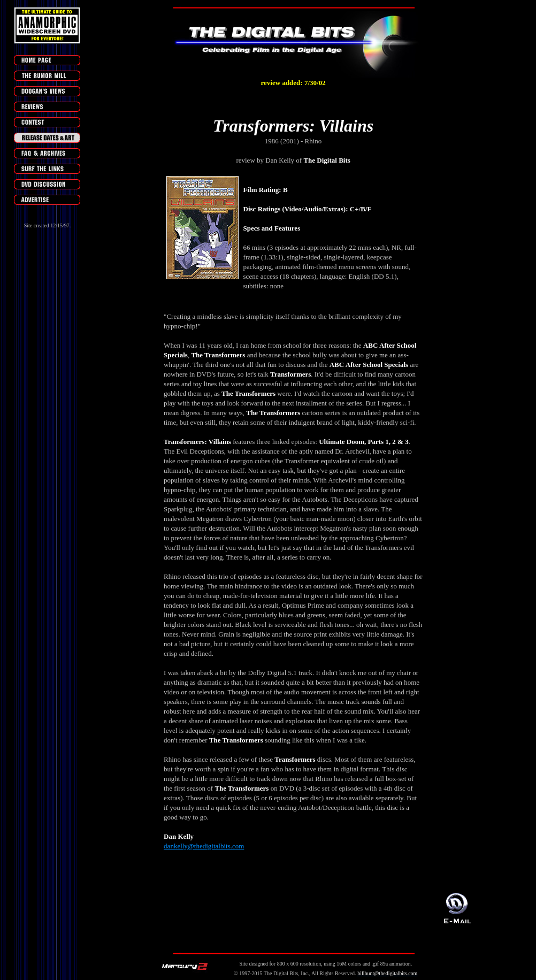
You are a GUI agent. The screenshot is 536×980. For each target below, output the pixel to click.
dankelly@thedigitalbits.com (204, 846)
